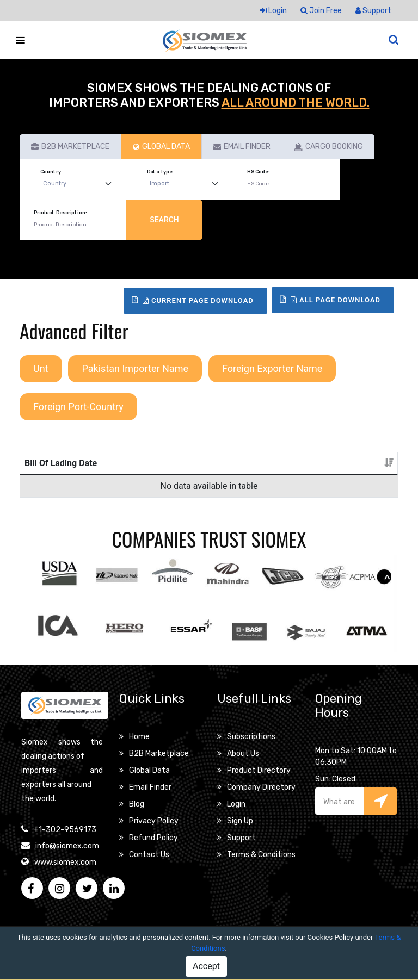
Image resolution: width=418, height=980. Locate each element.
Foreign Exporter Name (272, 368)
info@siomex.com (67, 872)
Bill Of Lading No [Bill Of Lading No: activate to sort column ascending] (90, 476)
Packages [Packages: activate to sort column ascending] (217, 489)
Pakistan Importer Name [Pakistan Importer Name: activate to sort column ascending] (310, 476)
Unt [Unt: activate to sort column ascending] (265, 489)
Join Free (321, 11)
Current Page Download (198, 300)
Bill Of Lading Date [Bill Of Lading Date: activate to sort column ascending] (38, 476)
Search (164, 220)
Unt (41, 368)
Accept (206, 966)
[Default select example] (80, 184)
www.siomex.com (65, 888)
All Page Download (336, 300)
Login (273, 11)
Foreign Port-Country (78, 407)
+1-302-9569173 (65, 856)
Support (373, 11)
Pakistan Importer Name (135, 368)
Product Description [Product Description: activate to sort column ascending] (151, 483)
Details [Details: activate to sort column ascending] (368, 489)
